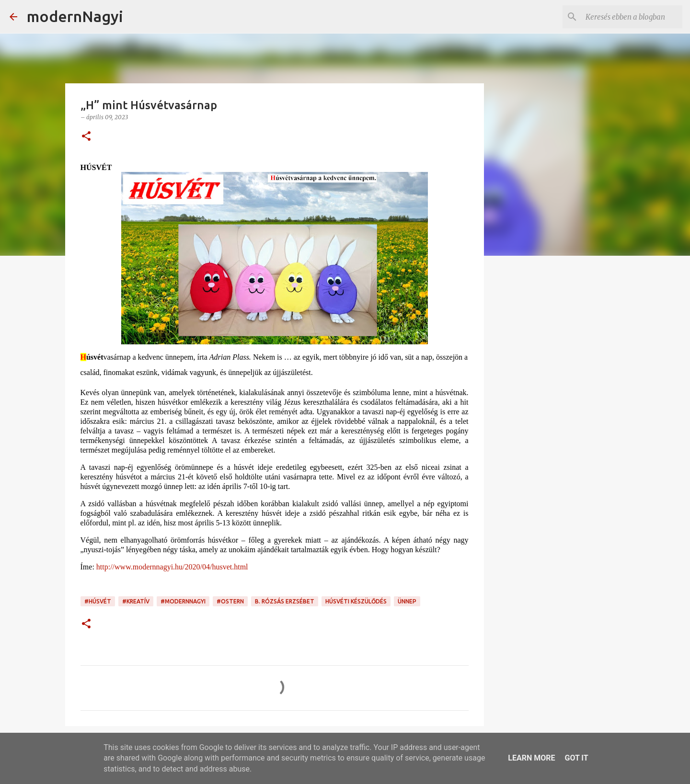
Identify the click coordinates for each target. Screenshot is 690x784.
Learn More (531, 758)
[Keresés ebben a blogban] (632, 17)
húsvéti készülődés (356, 601)
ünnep (407, 601)
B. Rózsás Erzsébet (285, 601)
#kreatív (136, 601)
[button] (86, 137)
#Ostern (230, 601)
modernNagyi (75, 16)
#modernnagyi (183, 601)
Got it (576, 758)
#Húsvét (98, 601)
